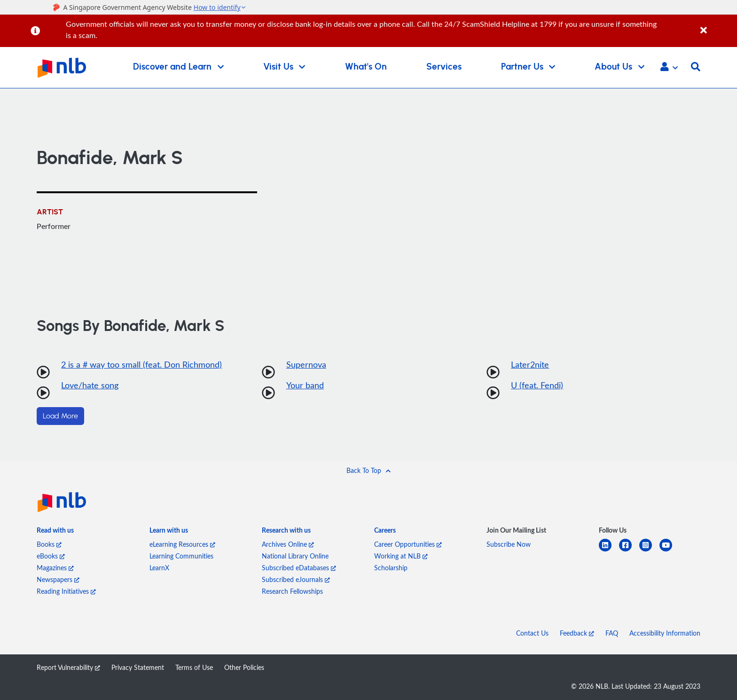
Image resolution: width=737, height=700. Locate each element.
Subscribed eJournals (296, 579)
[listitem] (55, 532)
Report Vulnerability (68, 667)
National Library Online (295, 556)
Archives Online (288, 544)
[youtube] (670, 551)
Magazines (55, 568)
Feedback (577, 633)
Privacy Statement (138, 667)
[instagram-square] (649, 551)
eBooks (51, 556)
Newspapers (58, 579)
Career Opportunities (408, 544)
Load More (60, 416)
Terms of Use (194, 667)
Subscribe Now (509, 544)
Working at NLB (401, 556)
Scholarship (391, 568)
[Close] (717, 25)
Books (49, 544)
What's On (366, 67)
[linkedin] (609, 551)
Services (444, 67)
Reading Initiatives (66, 591)
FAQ (612, 633)
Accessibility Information (665, 633)
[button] (669, 68)
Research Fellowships (292, 591)
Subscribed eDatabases (299, 568)
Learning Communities (181, 556)
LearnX (159, 568)
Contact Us (532, 633)
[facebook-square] (629, 551)
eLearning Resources (182, 544)
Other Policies (244, 667)
